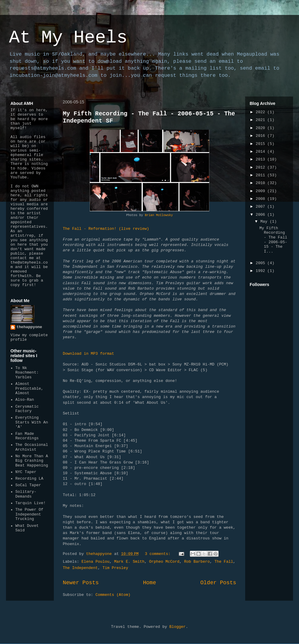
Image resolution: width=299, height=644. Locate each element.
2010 (261, 183)
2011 (261, 175)
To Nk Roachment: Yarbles (27, 373)
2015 (261, 144)
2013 (261, 159)
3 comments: (159, 554)
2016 (261, 136)
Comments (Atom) (113, 595)
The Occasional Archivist (32, 447)
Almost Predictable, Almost (29, 388)
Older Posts (218, 583)
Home (149, 583)
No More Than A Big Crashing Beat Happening (32, 461)
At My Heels (68, 38)
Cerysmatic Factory (27, 409)
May (265, 222)
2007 (261, 207)
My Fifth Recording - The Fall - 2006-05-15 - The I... (273, 240)
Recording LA (29, 479)
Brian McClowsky (159, 215)
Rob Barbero (197, 562)
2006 (261, 215)
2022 (261, 112)
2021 (261, 120)
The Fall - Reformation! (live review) (106, 229)
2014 (261, 152)
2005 (261, 263)
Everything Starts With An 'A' (32, 422)
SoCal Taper (28, 485)
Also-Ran (25, 400)
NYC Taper (26, 472)
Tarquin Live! (30, 503)
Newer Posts (81, 583)
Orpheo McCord (164, 562)
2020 (261, 128)
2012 (261, 167)
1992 (261, 271)
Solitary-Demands (26, 494)
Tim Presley (115, 568)
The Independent (80, 568)
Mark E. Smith (129, 562)
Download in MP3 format (89, 354)
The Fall (224, 562)
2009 (261, 191)
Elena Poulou (95, 562)
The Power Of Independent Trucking (29, 514)
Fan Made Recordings (27, 436)
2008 (261, 199)
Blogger (177, 627)
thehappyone (29, 327)
